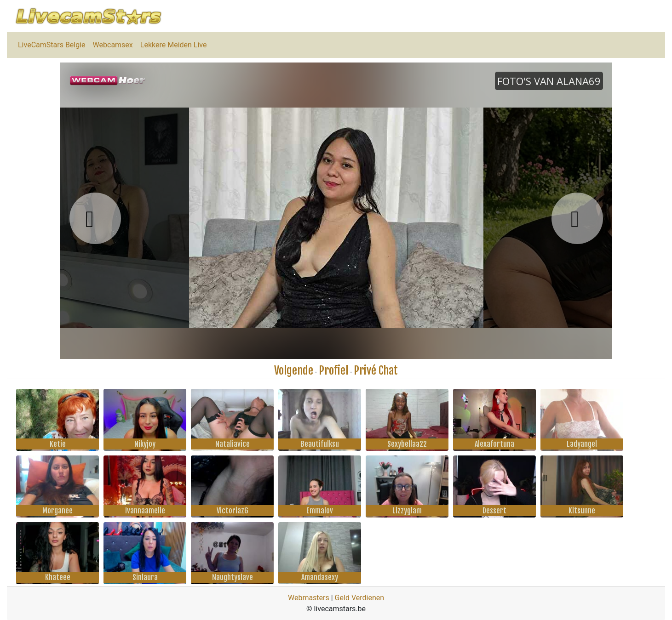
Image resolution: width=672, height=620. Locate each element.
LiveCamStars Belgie (52, 45)
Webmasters (309, 598)
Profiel (333, 370)
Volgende (294, 370)
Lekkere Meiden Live (174, 45)
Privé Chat (376, 370)
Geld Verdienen (359, 598)
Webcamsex (113, 45)
